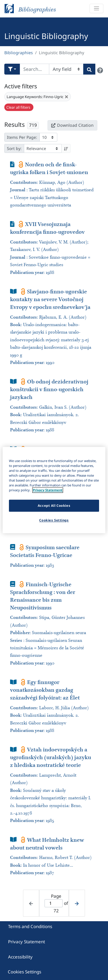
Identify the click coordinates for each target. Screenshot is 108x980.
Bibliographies (19, 53)
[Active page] (54, 903)
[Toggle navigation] (96, 8)
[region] (54, 490)
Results (15, 124)
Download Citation (72, 125)
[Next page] (77, 903)
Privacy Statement (26, 942)
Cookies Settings (24, 972)
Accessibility (20, 957)
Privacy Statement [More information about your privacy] (48, 490)
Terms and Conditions (30, 926)
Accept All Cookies (54, 505)
